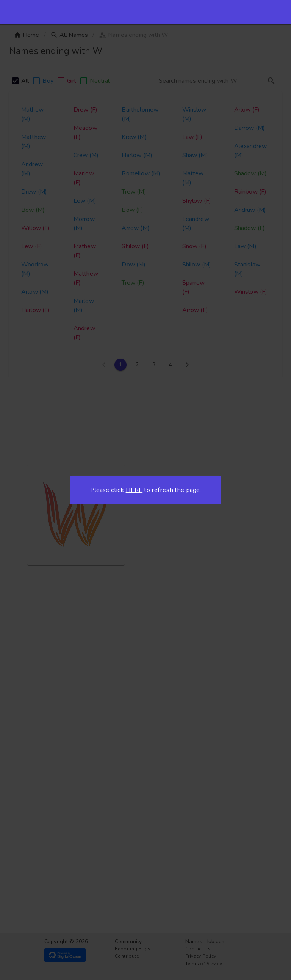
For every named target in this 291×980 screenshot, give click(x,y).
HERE (134, 490)
